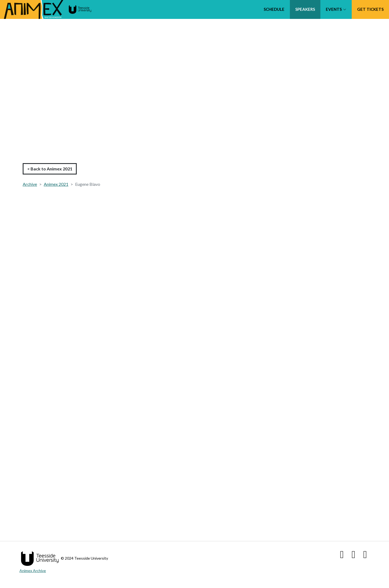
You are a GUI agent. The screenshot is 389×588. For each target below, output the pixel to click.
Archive (30, 184)
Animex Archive (33, 571)
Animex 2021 (56, 184)
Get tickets (370, 9)
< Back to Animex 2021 (50, 169)
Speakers (305, 9)
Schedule (274, 9)
